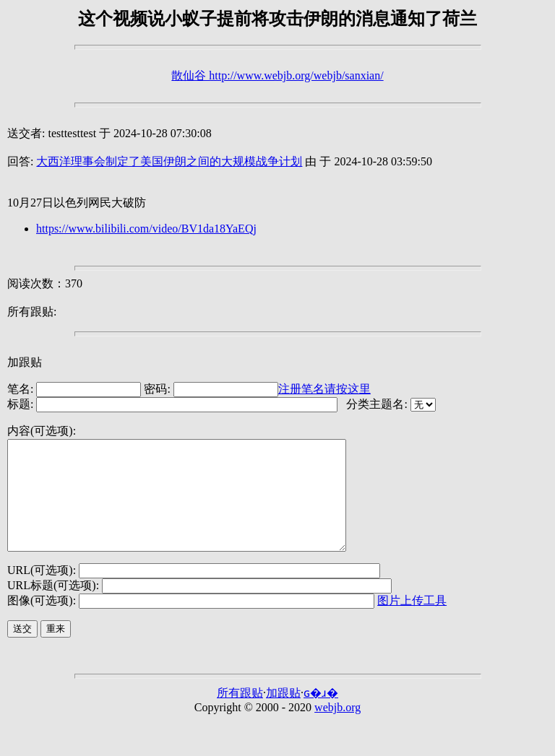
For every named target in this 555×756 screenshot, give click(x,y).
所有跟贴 (240, 714)
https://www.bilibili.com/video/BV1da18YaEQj (146, 229)
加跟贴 (25, 362)
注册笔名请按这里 (324, 389)
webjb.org (337, 729)
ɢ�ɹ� (321, 714)
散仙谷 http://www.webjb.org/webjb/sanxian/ (277, 75)
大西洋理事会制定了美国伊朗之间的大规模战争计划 (169, 161)
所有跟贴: (32, 312)
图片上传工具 (412, 622)
